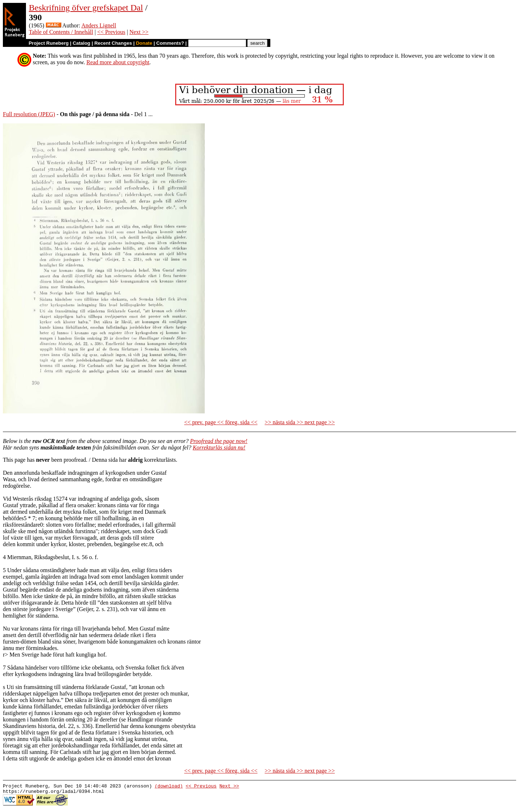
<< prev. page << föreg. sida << (221, 422)
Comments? (170, 43)
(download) (169, 787)
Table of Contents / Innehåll (61, 32)
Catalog (82, 43)
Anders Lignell (99, 25)
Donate (144, 43)
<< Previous (111, 32)
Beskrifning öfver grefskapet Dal (86, 8)
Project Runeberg (48, 43)
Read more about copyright (118, 62)
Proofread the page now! (219, 441)
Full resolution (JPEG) (29, 114)
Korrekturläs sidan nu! (219, 447)
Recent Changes (113, 43)
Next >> (139, 32)
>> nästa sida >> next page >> (300, 422)
